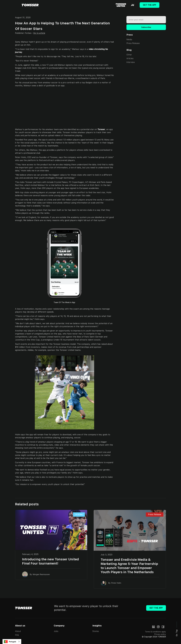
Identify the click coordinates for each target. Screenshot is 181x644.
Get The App (150, 5)
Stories (96, 631)
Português (10, 642)
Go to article (39, 33)
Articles (130, 58)
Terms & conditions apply (155, 632)
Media (129, 39)
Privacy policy (160, 634)
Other (129, 55)
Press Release (133, 43)
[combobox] (12, 642)
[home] (30, 5)
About (18, 631)
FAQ (17, 635)
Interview (131, 62)
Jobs (56, 631)
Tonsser (101, 129)
